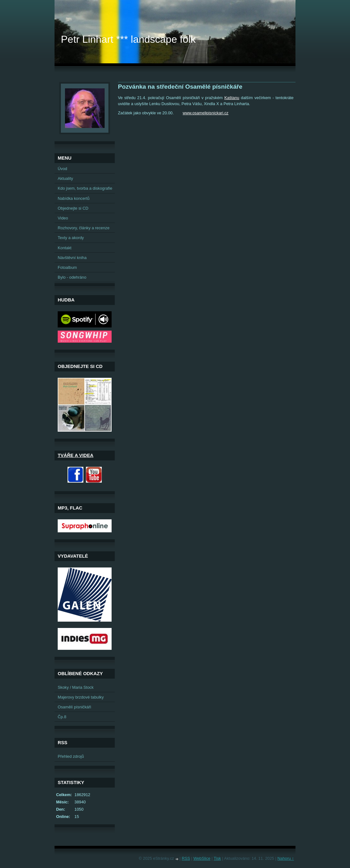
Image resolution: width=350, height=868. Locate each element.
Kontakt (65, 248)
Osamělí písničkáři (74, 707)
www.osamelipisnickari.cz (205, 113)
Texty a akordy (71, 238)
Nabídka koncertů (74, 198)
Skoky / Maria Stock (76, 687)
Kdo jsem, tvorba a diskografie (85, 188)
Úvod (62, 169)
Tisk (217, 858)
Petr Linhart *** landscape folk (128, 39)
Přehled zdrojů (71, 756)
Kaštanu (232, 98)
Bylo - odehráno (72, 277)
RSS (186, 858)
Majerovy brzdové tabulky (81, 697)
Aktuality (65, 178)
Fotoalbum (67, 267)
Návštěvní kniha (72, 258)
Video (63, 218)
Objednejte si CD (73, 208)
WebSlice (202, 858)
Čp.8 (62, 717)
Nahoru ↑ (286, 858)
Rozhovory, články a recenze (84, 228)
